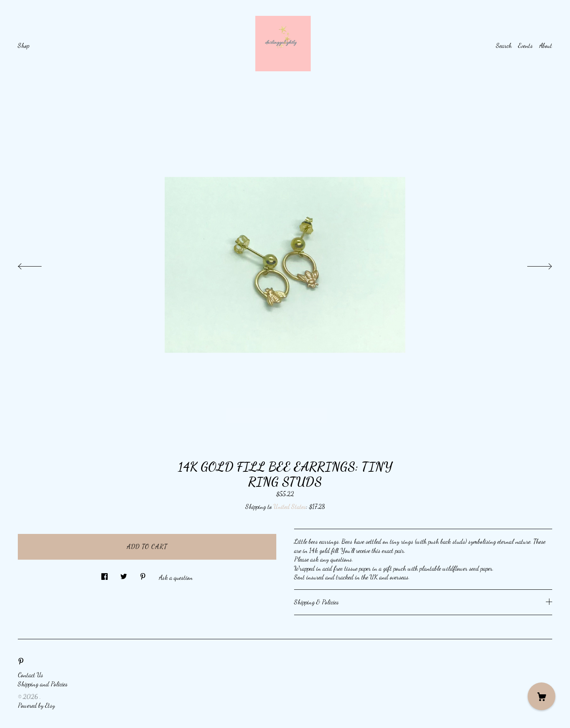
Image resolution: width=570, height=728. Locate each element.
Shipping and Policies (43, 684)
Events (525, 45)
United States (290, 506)
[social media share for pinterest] (143, 574)
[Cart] (541, 696)
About (546, 45)
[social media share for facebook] (104, 574)
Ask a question (176, 577)
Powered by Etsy (36, 705)
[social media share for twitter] (124, 574)
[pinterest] (21, 661)
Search (504, 45)
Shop (24, 45)
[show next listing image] (532, 264)
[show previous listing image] (38, 264)
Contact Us (30, 675)
